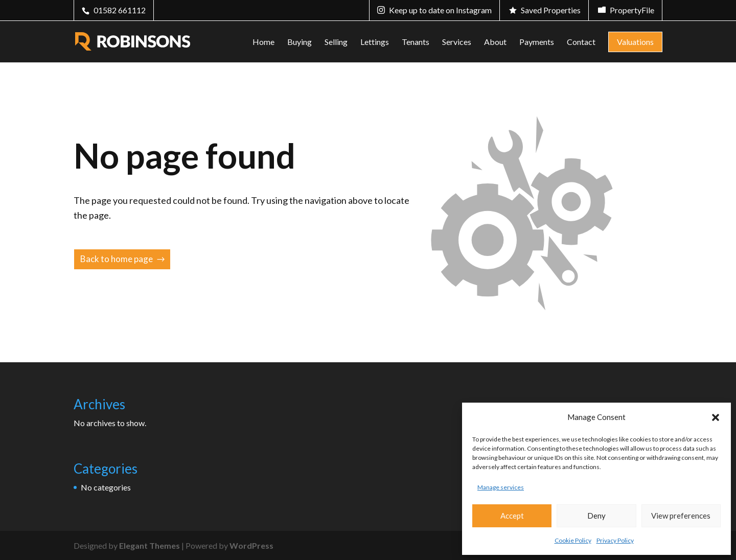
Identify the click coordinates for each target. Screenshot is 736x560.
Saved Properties (551, 10)
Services (457, 42)
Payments (537, 42)
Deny (596, 516)
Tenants (416, 42)
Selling (336, 42)
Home (263, 42)
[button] (716, 417)
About (495, 42)
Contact (581, 42)
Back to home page (117, 259)
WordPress (251, 545)
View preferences (681, 516)
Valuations (635, 42)
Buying (300, 42)
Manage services (501, 487)
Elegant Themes (149, 545)
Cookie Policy (573, 540)
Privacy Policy (615, 540)
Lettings (375, 42)
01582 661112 (120, 10)
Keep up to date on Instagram (440, 10)
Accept (512, 516)
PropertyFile (632, 10)
